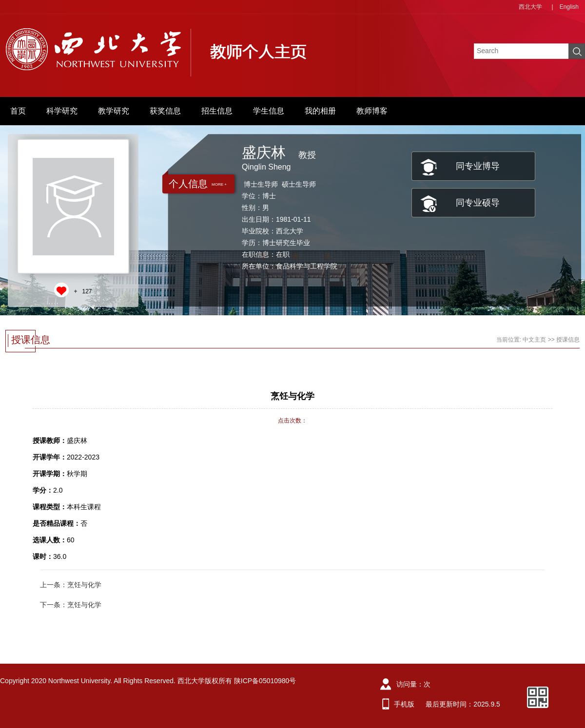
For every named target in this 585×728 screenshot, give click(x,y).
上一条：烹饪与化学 (71, 585)
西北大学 (530, 7)
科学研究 (62, 111)
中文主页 (534, 340)
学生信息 (269, 111)
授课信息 (568, 340)
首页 (18, 111)
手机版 (404, 704)
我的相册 (320, 111)
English (569, 7)
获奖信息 (165, 111)
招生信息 (217, 111)
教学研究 (114, 111)
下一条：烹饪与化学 (71, 605)
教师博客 (372, 111)
